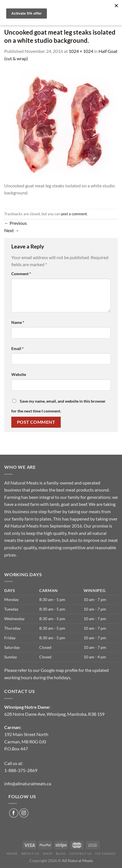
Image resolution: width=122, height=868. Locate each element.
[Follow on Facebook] (14, 813)
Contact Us (81, 854)
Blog (61, 854)
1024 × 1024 (81, 51)
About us (30, 854)
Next (12, 230)
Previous (16, 223)
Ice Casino (105, 854)
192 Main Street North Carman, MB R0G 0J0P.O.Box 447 (26, 741)
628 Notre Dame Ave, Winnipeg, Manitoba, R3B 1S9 (54, 714)
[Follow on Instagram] (24, 813)
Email (18, 348)
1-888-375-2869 (21, 770)
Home (12, 854)
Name (18, 322)
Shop (47, 854)
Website (19, 374)
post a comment (74, 214)
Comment (21, 274)
